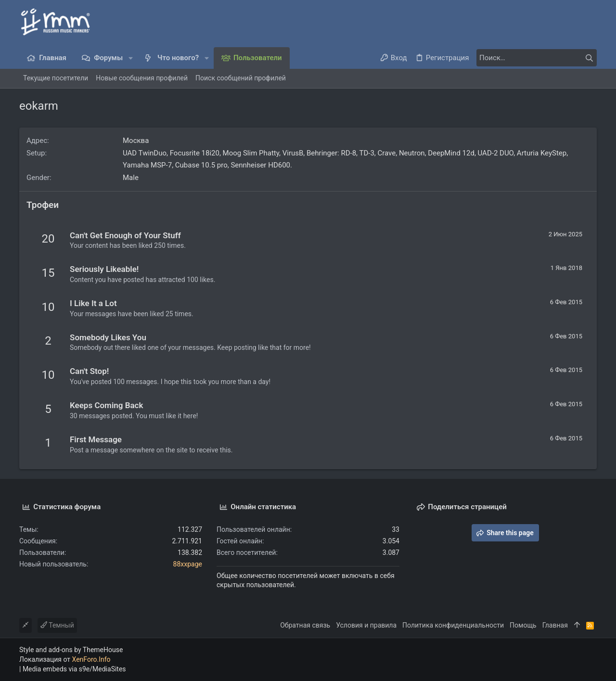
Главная (555, 625)
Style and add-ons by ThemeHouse (71, 650)
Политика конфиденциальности (453, 625)
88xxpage (188, 564)
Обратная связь (305, 625)
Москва (136, 141)
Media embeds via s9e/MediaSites (74, 669)
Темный (57, 625)
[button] (131, 58)
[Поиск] (537, 58)
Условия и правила (366, 625)
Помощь (523, 625)
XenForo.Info (91, 659)
